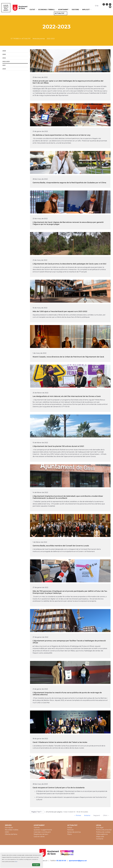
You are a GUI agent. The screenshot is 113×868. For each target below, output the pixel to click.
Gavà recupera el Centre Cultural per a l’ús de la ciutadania (59, 788)
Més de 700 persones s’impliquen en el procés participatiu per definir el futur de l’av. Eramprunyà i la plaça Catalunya (70, 592)
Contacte (100, 839)
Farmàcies (9, 828)
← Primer (78, 815)
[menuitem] (33, 10)
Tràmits (37, 828)
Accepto (36, 865)
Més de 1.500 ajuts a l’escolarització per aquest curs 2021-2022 (60, 311)
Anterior (87, 815)
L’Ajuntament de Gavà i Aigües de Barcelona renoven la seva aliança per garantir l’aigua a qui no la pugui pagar (68, 223)
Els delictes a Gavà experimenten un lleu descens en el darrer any (62, 135)
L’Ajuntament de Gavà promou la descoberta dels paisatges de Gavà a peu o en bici (69, 264)
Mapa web (100, 837)
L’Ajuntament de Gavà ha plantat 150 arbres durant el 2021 (58, 446)
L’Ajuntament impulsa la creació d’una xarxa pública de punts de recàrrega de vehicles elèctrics (67, 694)
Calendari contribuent (42, 832)
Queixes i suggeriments (43, 830)
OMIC (7, 832)
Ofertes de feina (11, 834)
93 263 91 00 (61, 861)
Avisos (70, 828)
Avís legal (100, 828)
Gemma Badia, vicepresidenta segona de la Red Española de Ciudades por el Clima (69, 183)
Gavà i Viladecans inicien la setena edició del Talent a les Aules (60, 742)
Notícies (70, 830)
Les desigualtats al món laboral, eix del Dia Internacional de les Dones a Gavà (67, 396)
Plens (70, 834)
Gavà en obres (39, 837)
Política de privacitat (104, 830)
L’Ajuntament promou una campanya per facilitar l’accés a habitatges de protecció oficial (69, 642)
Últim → (106, 815)
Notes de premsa (74, 832)
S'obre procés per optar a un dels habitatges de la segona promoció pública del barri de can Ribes (68, 82)
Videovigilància (102, 834)
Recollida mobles (12, 830)
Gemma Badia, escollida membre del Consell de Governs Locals (61, 546)
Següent (97, 815)
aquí (16, 862)
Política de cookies (103, 832)
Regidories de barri (41, 834)
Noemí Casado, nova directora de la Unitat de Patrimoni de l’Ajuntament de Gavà (68, 357)
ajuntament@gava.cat (78, 861)
